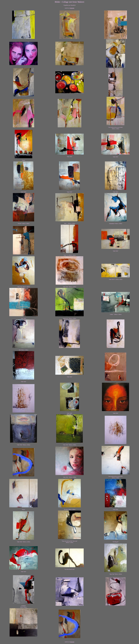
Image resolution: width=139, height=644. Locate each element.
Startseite (72, 8)
